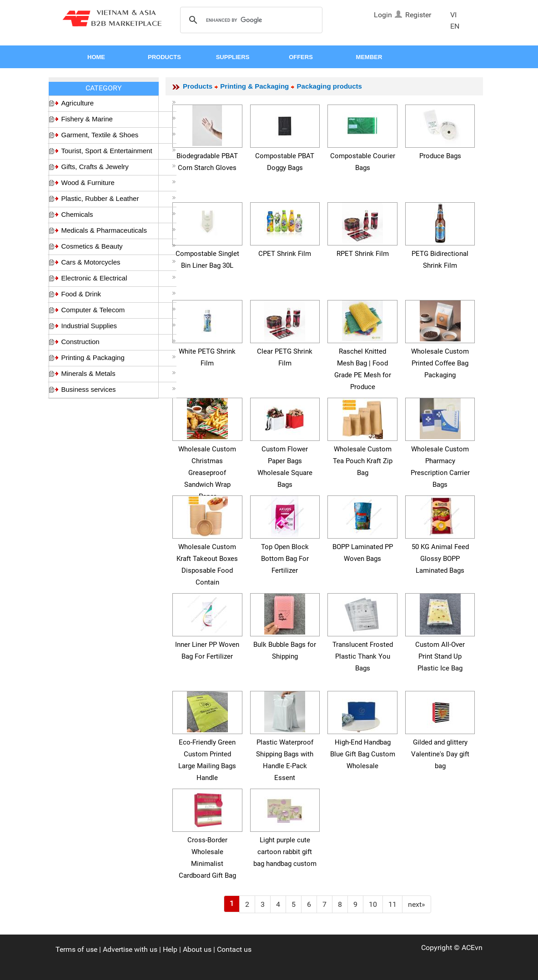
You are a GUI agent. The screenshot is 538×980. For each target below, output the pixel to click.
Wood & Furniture (119, 182)
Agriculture (119, 103)
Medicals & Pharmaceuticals (119, 230)
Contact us (234, 949)
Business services (119, 389)
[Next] (417, 904)
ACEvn (472, 947)
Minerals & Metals (119, 373)
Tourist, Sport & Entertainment (119, 151)
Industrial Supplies (119, 326)
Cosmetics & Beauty (119, 246)
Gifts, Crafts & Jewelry (119, 167)
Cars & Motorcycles (119, 262)
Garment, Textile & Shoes (119, 135)
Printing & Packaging (119, 357)
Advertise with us (130, 949)
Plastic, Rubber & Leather (119, 198)
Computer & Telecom (119, 310)
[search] (250, 20)
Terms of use (76, 949)
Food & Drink (119, 294)
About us (197, 949)
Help (170, 949)
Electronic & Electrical (119, 278)
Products (198, 86)
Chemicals (119, 214)
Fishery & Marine (119, 119)
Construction (119, 342)
